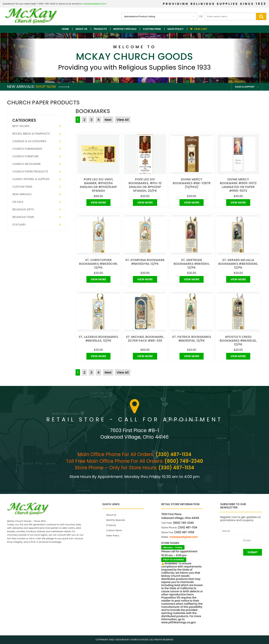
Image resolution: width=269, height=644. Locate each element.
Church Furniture (26, 156)
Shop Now (52, 87)
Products (100, 29)
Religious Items (23, 217)
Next (108, 120)
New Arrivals (22, 194)
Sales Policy (176, 29)
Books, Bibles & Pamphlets (31, 134)
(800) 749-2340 (184, 461)
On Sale (18, 202)
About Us (81, 29)
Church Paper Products (30, 172)
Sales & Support (245, 87)
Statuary (19, 225)
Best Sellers (21, 126)
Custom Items (152, 29)
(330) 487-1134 (173, 454)
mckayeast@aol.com (94, 4)
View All (123, 120)
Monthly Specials (125, 29)
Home (65, 29)
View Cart (201, 29)
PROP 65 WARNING (174, 560)
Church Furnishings (27, 149)
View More (98, 203)
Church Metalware (27, 164)
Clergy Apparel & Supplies (31, 179)
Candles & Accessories (29, 141)
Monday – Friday (173, 547)
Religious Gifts (23, 209)
